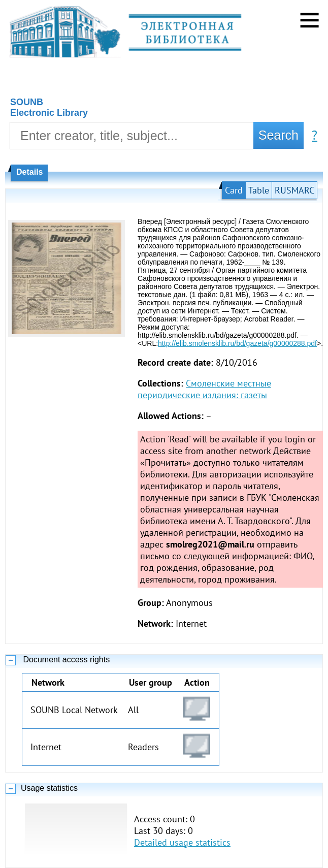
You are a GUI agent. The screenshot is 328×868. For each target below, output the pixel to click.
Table (259, 190)
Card (234, 190)
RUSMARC (294, 190)
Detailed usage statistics (182, 842)
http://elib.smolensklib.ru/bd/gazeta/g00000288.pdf (237, 343)
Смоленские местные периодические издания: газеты (204, 389)
